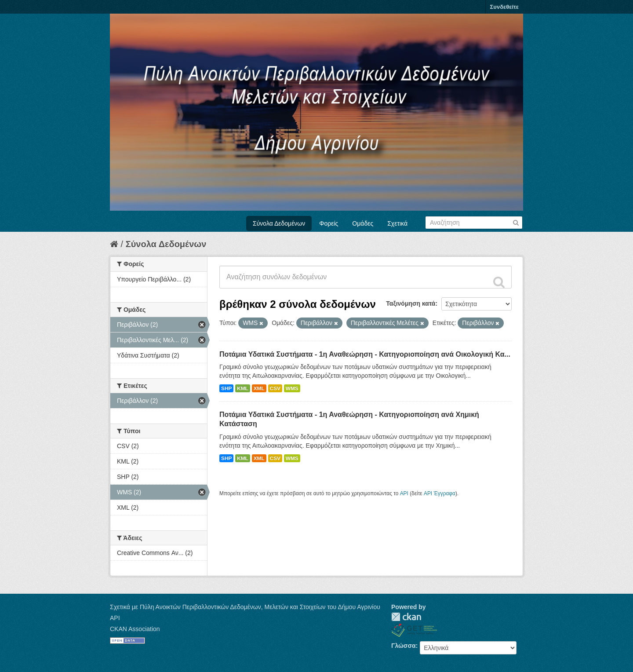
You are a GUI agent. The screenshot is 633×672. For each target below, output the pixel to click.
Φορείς (329, 223)
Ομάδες (363, 223)
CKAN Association (135, 629)
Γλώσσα (404, 646)
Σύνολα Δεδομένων (279, 223)
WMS (292, 388)
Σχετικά (397, 223)
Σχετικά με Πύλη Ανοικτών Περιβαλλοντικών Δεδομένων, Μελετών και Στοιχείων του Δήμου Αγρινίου (245, 607)
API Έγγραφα (440, 493)
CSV (275, 388)
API (404, 493)
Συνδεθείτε (504, 7)
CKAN (406, 617)
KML (243, 388)
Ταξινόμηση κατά (411, 303)
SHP (226, 388)
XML (259, 388)
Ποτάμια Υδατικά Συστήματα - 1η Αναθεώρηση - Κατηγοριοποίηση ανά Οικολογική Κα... (365, 354)
